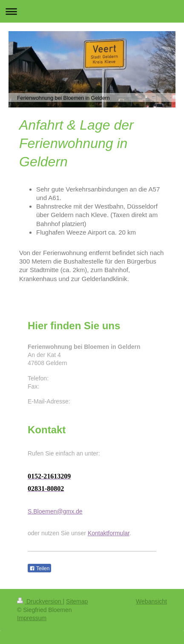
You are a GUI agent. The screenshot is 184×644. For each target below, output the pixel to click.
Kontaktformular (109, 533)
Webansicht (151, 601)
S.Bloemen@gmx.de (55, 511)
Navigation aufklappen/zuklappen (92, 11)
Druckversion (40, 601)
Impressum (32, 618)
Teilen (39, 569)
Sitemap (77, 601)
